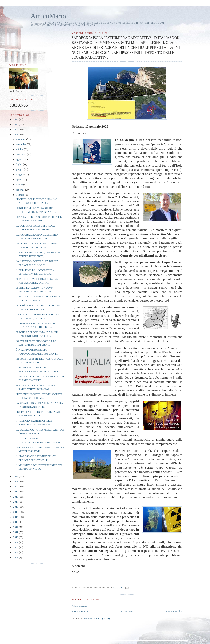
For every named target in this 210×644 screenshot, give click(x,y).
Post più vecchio (174, 611)
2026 (16, 119)
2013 (16, 522)
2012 (16, 527)
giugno (20, 169)
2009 (16, 542)
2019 (16, 492)
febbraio (21, 190)
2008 (16, 547)
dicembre (21, 139)
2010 (16, 537)
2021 (16, 481)
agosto (20, 159)
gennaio (21, 195)
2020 (16, 487)
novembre (22, 144)
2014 (16, 517)
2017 (16, 502)
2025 (16, 124)
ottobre (20, 149)
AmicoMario (48, 16)
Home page (127, 611)
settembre (22, 154)
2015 (16, 512)
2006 (16, 557)
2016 (16, 507)
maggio (20, 174)
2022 (16, 476)
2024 (16, 129)
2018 (16, 497)
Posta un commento (79, 606)
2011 (16, 532)
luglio (20, 164)
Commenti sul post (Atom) (96, 619)
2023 (16, 135)
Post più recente (80, 611)
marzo (20, 185)
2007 (16, 552)
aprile (20, 180)
